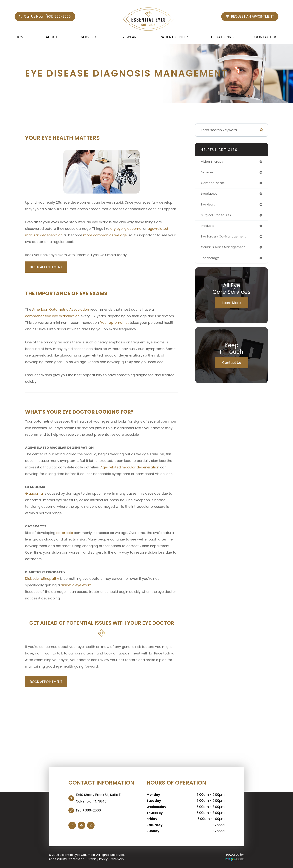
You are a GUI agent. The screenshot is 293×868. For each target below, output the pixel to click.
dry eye (116, 229)
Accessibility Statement (66, 859)
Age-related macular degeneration (130, 467)
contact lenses (214, 184)
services (208, 173)
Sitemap (118, 859)
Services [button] (91, 37)
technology (211, 261)
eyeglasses (210, 195)
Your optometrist (115, 323)
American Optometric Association (61, 309)
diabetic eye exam (76, 585)
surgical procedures (218, 217)
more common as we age (105, 235)
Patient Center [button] (175, 37)
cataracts (65, 533)
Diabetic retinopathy (42, 579)
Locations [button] (223, 37)
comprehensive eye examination (52, 316)
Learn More (232, 306)
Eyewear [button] (130, 37)
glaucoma (133, 229)
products (208, 228)
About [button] (53, 37)
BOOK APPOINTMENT (46, 267)
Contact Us (266, 37)
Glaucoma (34, 493)
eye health (209, 206)
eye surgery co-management (226, 239)
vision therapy (213, 162)
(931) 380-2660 (88, 810)
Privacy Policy (98, 859)
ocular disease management (225, 250)
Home (21, 37)
